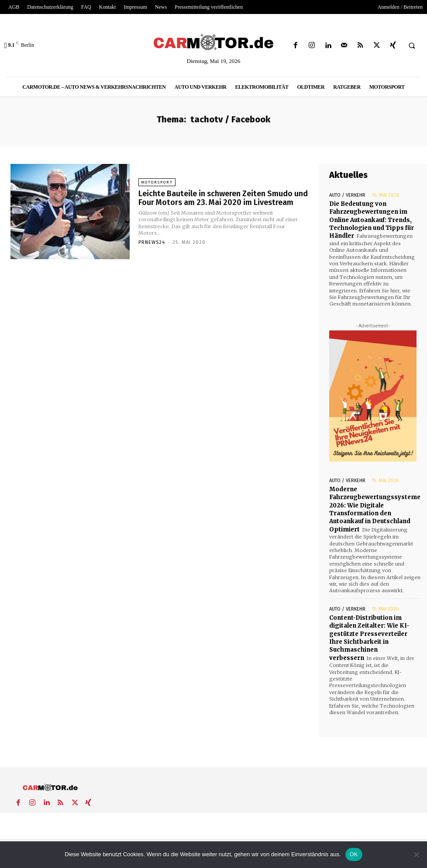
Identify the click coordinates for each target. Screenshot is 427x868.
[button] (412, 46)
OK (354, 854)
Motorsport (157, 182)
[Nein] (416, 854)
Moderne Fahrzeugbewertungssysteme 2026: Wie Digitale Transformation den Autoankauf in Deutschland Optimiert (375, 509)
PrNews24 (152, 242)
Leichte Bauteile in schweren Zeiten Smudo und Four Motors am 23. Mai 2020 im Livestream (222, 198)
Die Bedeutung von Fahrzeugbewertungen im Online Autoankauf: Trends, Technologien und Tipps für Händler (372, 220)
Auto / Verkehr (347, 195)
